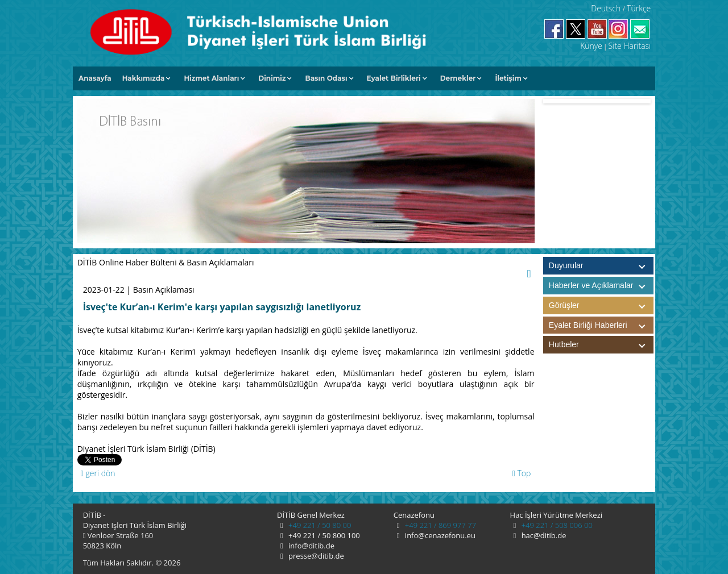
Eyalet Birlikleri (394, 78)
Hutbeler (601, 345)
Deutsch (606, 8)
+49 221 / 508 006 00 (556, 525)
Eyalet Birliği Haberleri (601, 325)
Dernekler (458, 78)
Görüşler (601, 305)
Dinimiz (272, 78)
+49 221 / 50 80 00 (319, 525)
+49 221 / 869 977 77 (439, 525)
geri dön (98, 473)
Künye (591, 46)
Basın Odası (326, 78)
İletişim (508, 78)
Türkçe (639, 8)
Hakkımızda (144, 78)
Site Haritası (630, 46)
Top (522, 473)
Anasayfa (95, 78)
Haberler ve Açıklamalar (601, 286)
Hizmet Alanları (211, 78)
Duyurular (566, 265)
